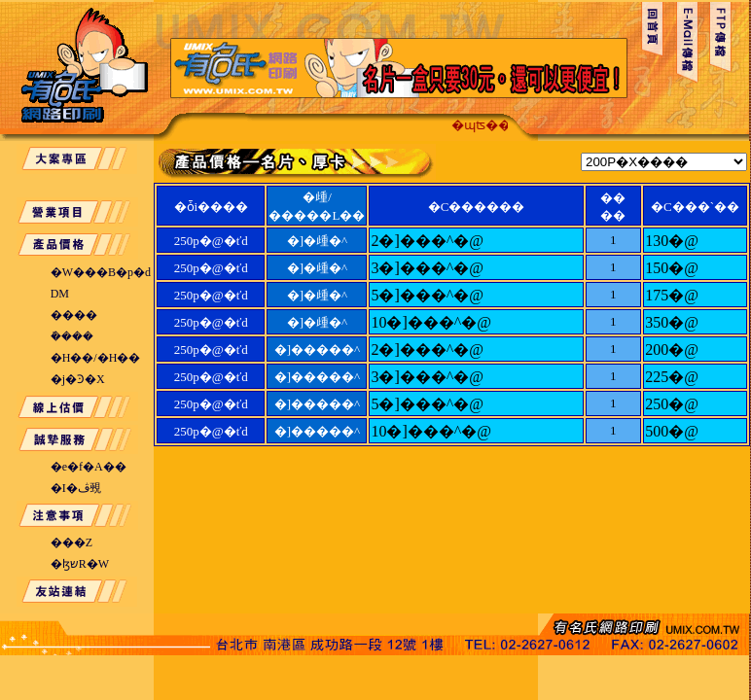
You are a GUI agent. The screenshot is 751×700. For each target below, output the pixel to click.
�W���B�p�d (101, 272)
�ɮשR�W (80, 564)
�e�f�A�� (89, 467)
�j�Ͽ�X (78, 379)
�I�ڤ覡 (76, 488)
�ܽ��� (72, 336)
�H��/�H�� (96, 358)
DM (60, 294)
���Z (72, 542)
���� (74, 315)
